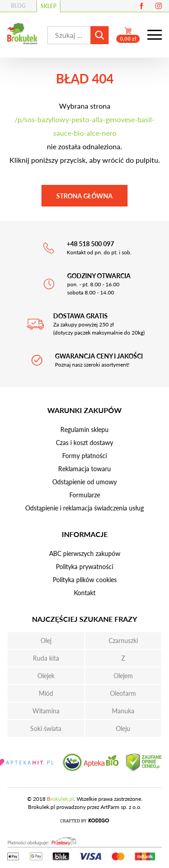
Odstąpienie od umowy (84, 482)
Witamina (46, 711)
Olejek (46, 676)
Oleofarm (123, 693)
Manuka (123, 711)
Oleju (123, 728)
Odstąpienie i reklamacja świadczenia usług (84, 508)
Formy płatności (84, 456)
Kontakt (85, 593)
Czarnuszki (123, 641)
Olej (46, 641)
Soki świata (46, 728)
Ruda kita (46, 658)
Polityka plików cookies (85, 580)
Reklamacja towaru (84, 469)
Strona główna (84, 196)
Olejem (123, 676)
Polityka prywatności (84, 567)
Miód (46, 693)
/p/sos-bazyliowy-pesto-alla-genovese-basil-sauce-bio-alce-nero (84, 126)
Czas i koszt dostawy (84, 443)
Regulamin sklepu (84, 429)
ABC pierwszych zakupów (85, 553)
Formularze (85, 495)
